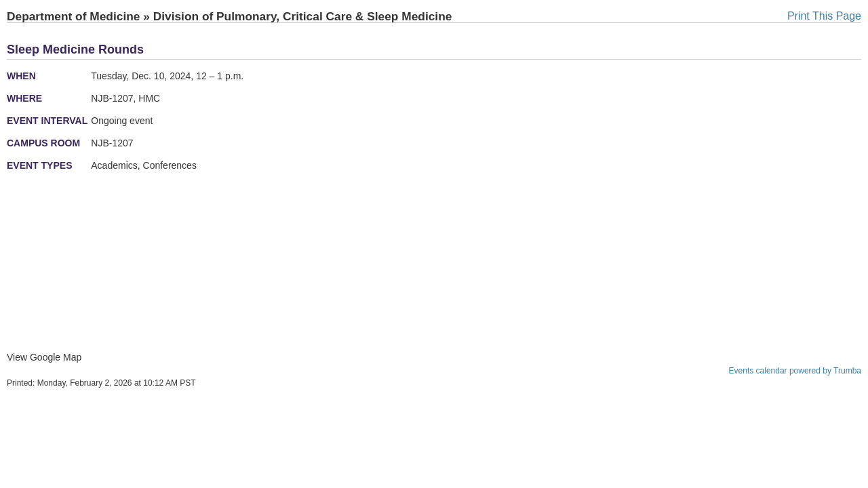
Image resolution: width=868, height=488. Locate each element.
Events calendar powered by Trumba (795, 371)
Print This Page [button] (824, 16)
